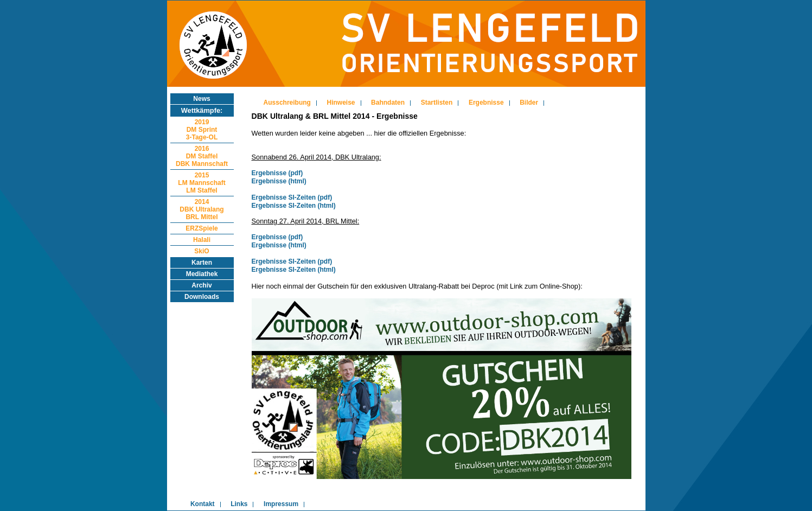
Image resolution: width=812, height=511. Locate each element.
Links (239, 504)
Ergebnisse (486, 103)
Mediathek (202, 274)
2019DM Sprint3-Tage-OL (202, 130)
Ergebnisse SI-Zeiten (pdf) (292, 197)
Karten (202, 263)
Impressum (281, 504)
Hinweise (341, 103)
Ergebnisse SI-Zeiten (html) (294, 206)
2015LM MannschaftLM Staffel (202, 183)
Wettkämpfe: (202, 110)
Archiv (202, 285)
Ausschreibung (287, 103)
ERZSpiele (202, 228)
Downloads (202, 297)
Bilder (529, 103)
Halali (202, 240)
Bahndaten (388, 103)
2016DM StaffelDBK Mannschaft (202, 156)
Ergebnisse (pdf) (277, 173)
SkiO (202, 251)
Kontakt (203, 504)
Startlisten (437, 103)
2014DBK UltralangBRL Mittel (202, 209)
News (202, 99)
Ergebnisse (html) (279, 181)
